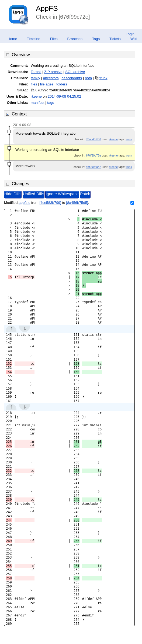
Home (12, 39)
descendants (72, 78)
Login (130, 34)
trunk (103, 78)
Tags (96, 39)
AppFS (47, 8)
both (88, 78)
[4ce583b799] (50, 203)
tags (51, 103)
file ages (47, 84)
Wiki (134, 39)
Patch (85, 194)
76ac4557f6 (93, 139)
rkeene (36, 96)
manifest (37, 103)
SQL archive (75, 72)
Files (54, 39)
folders (62, 84)
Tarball (36, 72)
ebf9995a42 (93, 167)
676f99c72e (93, 155)
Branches (75, 39)
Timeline (34, 39)
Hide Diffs (13, 194)
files (34, 84)
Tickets (115, 39)
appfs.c (24, 203)
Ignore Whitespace (62, 194)
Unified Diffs (34, 194)
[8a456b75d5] (77, 203)
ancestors (51, 78)
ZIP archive (53, 72)
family (35, 78)
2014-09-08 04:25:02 (64, 96)
